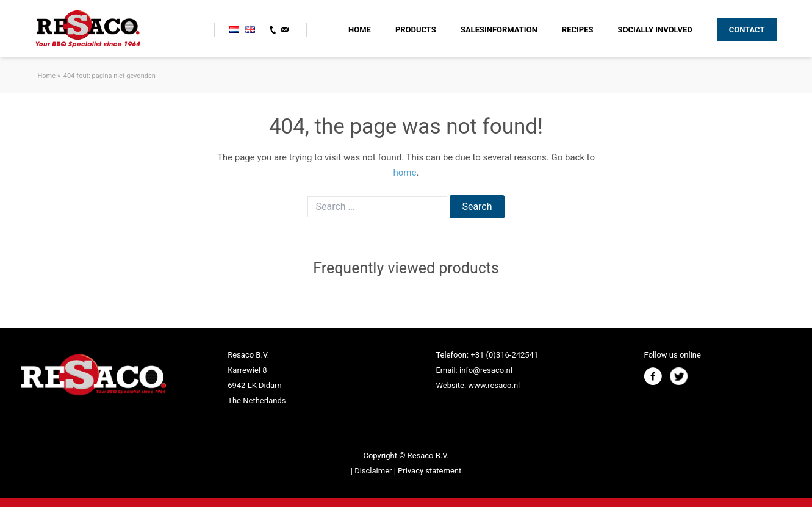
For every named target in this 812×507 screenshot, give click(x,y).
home (405, 173)
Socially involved (655, 30)
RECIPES (578, 30)
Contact (747, 30)
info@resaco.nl (486, 370)
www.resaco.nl (494, 385)
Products (416, 30)
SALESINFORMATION (499, 30)
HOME (360, 30)
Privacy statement (429, 471)
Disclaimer (374, 471)
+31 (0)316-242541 (504, 355)
